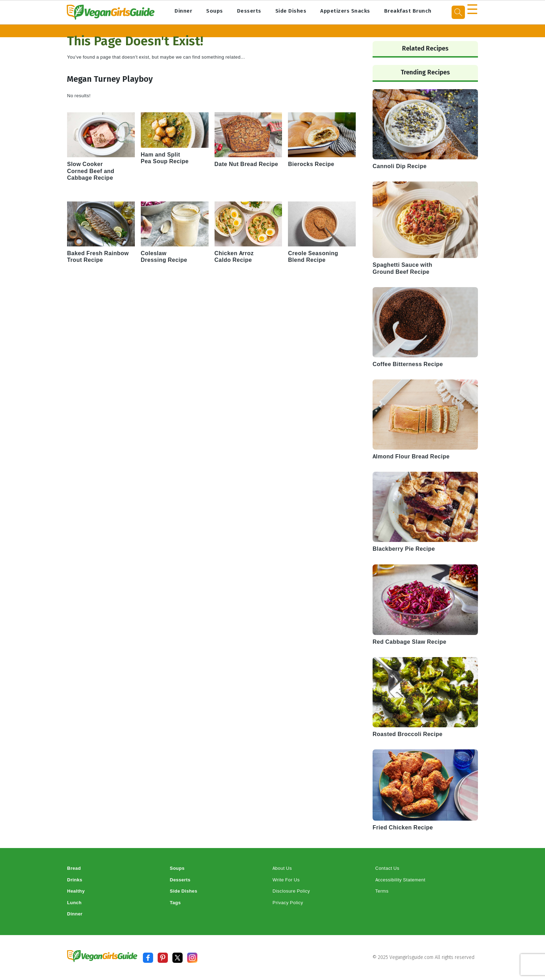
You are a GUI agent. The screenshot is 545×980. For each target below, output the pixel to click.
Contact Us (388, 868)
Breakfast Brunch (408, 11)
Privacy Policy (288, 903)
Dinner (183, 11)
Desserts (249, 11)
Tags (175, 903)
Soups (215, 11)
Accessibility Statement (400, 880)
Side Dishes (291, 11)
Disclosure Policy (291, 891)
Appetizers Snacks (345, 11)
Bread (74, 868)
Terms (382, 891)
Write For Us (286, 880)
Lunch (74, 903)
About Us (282, 868)
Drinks (75, 880)
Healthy (76, 891)
